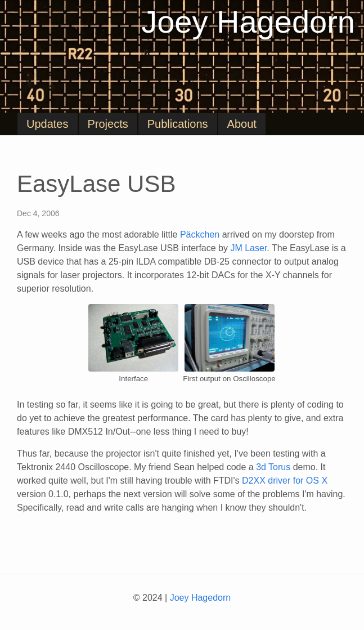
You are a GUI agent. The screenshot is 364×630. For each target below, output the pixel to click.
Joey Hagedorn (248, 22)
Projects (108, 124)
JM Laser (248, 248)
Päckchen (200, 234)
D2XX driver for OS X (285, 481)
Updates (48, 124)
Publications (178, 124)
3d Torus (273, 467)
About (242, 124)
